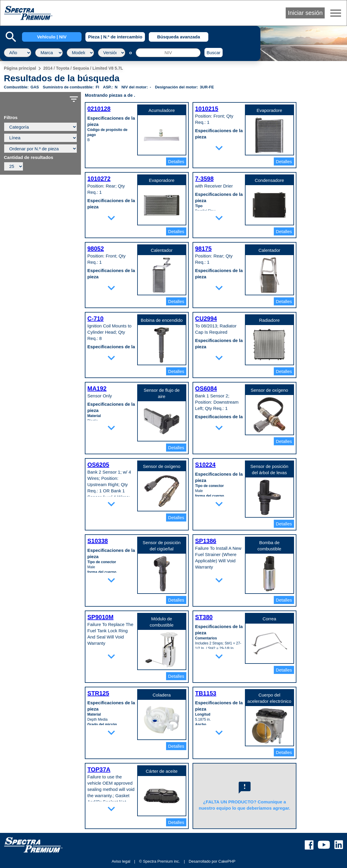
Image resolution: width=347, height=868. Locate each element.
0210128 (99, 109)
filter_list (74, 99)
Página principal (20, 68)
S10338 (98, 541)
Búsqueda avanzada (179, 37)
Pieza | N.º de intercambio (115, 37)
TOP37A (99, 769)
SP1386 (206, 541)
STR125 (98, 693)
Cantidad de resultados (29, 157)
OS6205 (98, 465)
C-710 (96, 319)
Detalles (176, 161)
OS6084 (206, 388)
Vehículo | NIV (52, 37)
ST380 (204, 617)
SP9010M (101, 617)
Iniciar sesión (305, 13)
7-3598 (204, 179)
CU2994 (206, 319)
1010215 (207, 109)
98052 (96, 249)
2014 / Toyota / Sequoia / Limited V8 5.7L (83, 68)
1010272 (99, 179)
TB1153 (206, 693)
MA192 (97, 388)
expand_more (219, 148)
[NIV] (168, 53)
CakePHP (227, 861)
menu (336, 13)
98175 (204, 249)
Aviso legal (121, 861)
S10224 (205, 465)
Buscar (214, 53)
